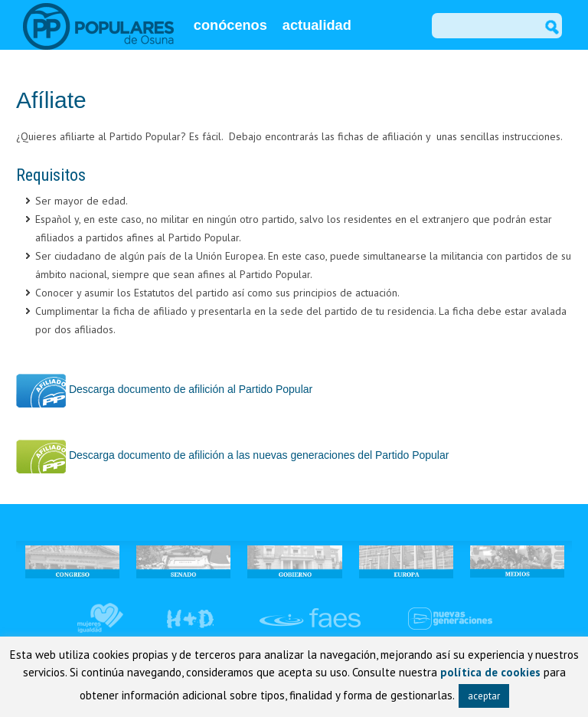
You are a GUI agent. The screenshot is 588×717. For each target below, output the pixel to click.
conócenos (230, 25)
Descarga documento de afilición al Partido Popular (164, 389)
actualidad (317, 25)
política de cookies (490, 672)
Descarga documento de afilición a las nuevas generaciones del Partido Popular (232, 455)
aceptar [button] (484, 696)
